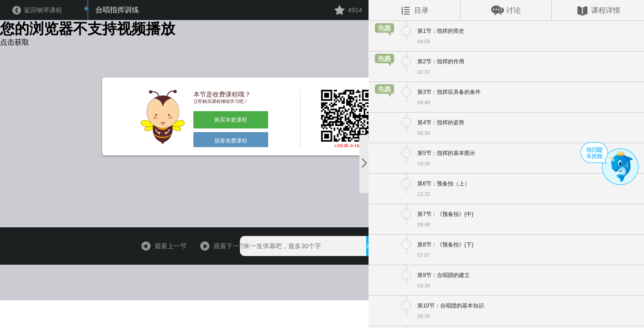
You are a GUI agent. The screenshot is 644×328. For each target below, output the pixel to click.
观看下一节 (203, 307)
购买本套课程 (213, 148)
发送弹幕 (348, 307)
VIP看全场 (321, 183)
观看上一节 (149, 307)
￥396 (452, 307)
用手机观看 (399, 307)
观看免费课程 (213, 168)
